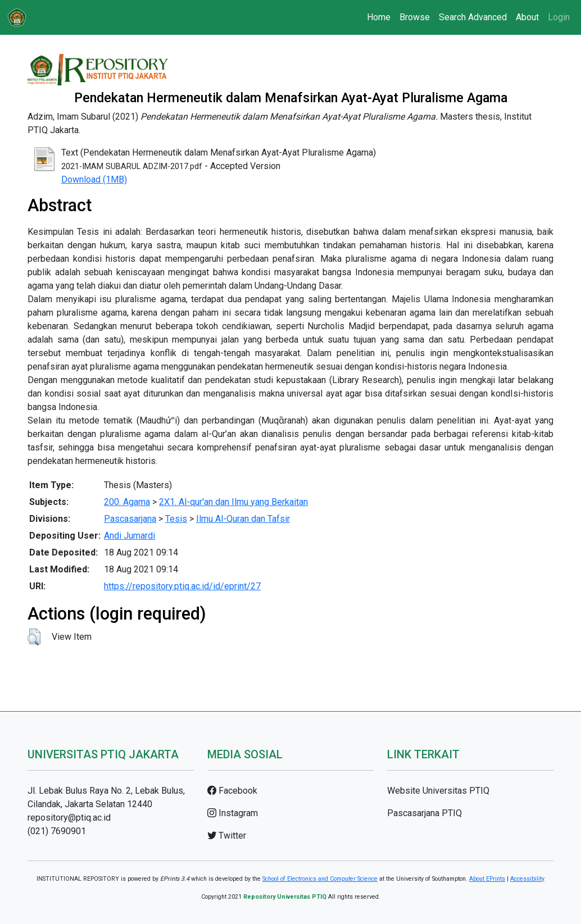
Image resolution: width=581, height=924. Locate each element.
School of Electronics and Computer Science (320, 879)
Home (379, 17)
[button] (34, 637)
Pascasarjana (130, 519)
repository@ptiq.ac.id (69, 818)
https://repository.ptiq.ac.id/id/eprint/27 (182, 586)
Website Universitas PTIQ (438, 791)
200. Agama (127, 502)
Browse (415, 17)
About (527, 17)
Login (559, 17)
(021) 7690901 (57, 831)
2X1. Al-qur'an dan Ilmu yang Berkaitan (233, 502)
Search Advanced (473, 17)
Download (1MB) (94, 179)
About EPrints (487, 879)
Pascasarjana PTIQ (425, 813)
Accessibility (527, 879)
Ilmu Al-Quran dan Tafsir (243, 519)
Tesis (176, 519)
